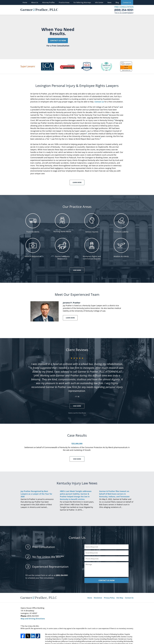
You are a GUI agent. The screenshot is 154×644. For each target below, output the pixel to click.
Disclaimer (98, 598)
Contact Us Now (58, 40)
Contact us (99, 102)
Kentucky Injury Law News (77, 483)
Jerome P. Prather (72, 303)
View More (77, 270)
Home (25, 2)
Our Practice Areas (77, 207)
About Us (35, 2)
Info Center (99, 2)
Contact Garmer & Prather (124, 10)
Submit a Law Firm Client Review (77, 413)
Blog (117, 2)
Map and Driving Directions (33, 619)
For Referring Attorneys (82, 2)
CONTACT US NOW (107, 580)
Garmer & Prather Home (39, 10)
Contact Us (127, 2)
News (109, 2)
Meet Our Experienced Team (77, 294)
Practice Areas (64, 2)
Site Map (120, 598)
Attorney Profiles (48, 2)
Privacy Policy (109, 598)
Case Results (77, 435)
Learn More (77, 182)
